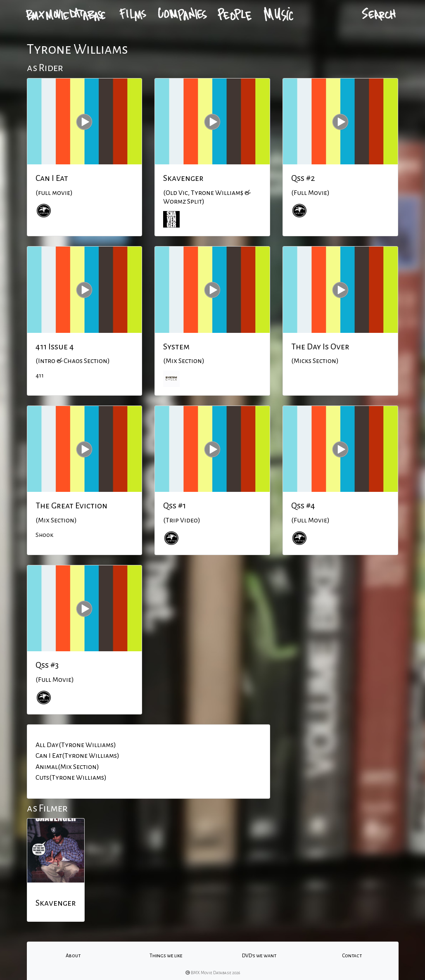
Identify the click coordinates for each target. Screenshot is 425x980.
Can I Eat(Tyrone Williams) (77, 756)
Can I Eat (52, 178)
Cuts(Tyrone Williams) (71, 778)
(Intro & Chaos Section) (73, 361)
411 (40, 375)
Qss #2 (303, 178)
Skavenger (183, 178)
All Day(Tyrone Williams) (76, 745)
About (73, 956)
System (176, 346)
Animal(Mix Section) (67, 767)
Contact (352, 956)
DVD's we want (259, 956)
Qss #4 (303, 505)
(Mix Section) (184, 361)
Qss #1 (175, 505)
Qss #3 (47, 665)
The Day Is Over (320, 346)
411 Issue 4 (55, 346)
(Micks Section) (315, 361)
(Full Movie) (310, 193)
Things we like (166, 956)
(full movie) (54, 193)
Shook (44, 535)
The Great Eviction (71, 505)
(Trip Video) (182, 520)
